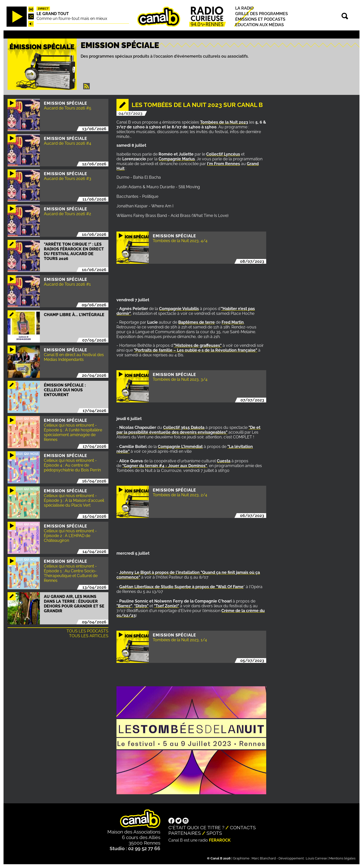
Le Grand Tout (53, 14)
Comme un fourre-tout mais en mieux (72, 18)
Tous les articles (89, 636)
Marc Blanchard (264, 858)
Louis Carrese (316, 858)
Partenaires (185, 833)
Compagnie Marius (177, 159)
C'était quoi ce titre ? (196, 827)
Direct (43, 9)
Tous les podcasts (87, 631)
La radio (244, 8)
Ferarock (220, 840)
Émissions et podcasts (260, 19)
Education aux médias (260, 25)
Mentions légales (342, 858)
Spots (214, 833)
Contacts (243, 827)
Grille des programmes (262, 14)
